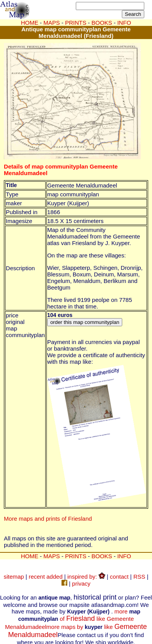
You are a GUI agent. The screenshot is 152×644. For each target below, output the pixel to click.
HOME (30, 23)
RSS (139, 577)
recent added (46, 577)
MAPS (52, 23)
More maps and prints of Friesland (48, 519)
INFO (124, 556)
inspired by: (86, 577)
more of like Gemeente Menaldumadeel (73, 619)
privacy (81, 584)
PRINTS (76, 556)
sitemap (14, 577)
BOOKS (102, 556)
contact (119, 577)
